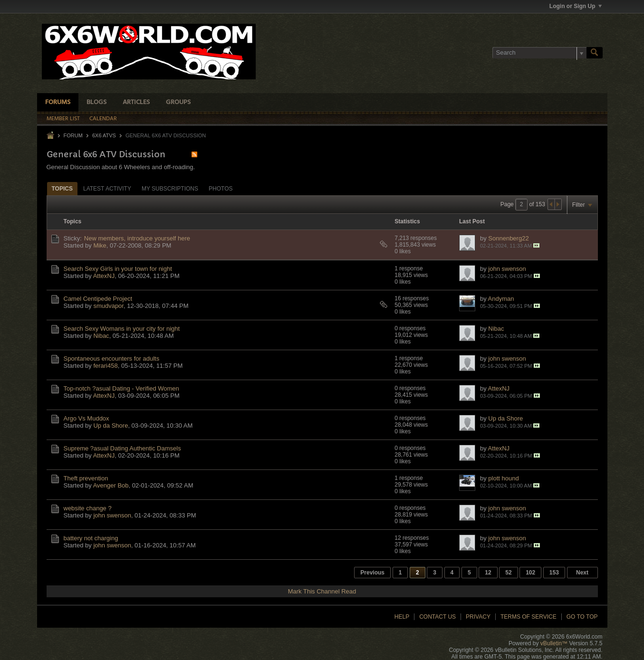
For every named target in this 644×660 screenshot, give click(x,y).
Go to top (582, 617)
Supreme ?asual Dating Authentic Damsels (122, 448)
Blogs (96, 102)
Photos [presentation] (221, 189)
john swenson (507, 269)
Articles (136, 102)
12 (488, 573)
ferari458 (105, 366)
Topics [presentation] (62, 189)
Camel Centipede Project (98, 299)
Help (402, 617)
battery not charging (91, 538)
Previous (372, 573)
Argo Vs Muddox (87, 418)
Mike (100, 245)
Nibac (101, 336)
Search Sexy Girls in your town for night (118, 269)
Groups (178, 102)
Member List (63, 119)
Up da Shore (111, 426)
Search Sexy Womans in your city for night (122, 329)
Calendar (103, 119)
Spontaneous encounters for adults (112, 359)
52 (508, 573)
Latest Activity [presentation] (107, 189)
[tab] (62, 188)
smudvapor (108, 306)
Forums (58, 102)
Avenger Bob (111, 485)
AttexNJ (104, 276)
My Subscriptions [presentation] (170, 189)
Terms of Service (529, 617)
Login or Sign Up (576, 6)
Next (582, 573)
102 (530, 573)
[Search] (539, 53)
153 (554, 573)
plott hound (503, 478)
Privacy (478, 617)
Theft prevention (86, 478)
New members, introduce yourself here (137, 238)
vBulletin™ (554, 643)
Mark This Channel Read (322, 591)
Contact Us (437, 617)
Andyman (501, 299)
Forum (73, 135)
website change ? (88, 508)
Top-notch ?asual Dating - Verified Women (121, 388)
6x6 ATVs (104, 135)
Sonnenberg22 (508, 238)
